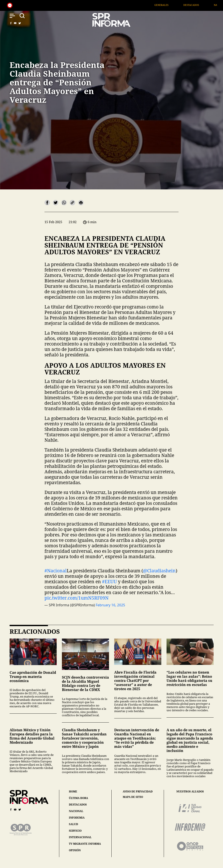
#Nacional (56, 571)
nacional (76, 811)
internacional (80, 837)
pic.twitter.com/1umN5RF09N (77, 598)
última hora (78, 798)
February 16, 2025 (110, 605)
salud (73, 824)
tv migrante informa (85, 844)
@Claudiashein (159, 571)
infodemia (77, 818)
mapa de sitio (133, 797)
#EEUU (109, 581)
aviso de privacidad (138, 792)
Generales (166, 5)
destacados (78, 805)
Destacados (196, 5)
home (73, 791)
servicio (75, 831)
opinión (75, 850)
